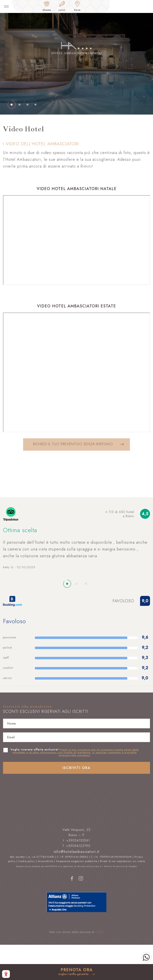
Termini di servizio (114, 866)
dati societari (18, 857)
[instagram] (81, 880)
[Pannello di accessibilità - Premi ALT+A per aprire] (6, 974)
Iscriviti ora (76, 768)
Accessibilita (46, 861)
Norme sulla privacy (88, 866)
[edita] (100, 932)
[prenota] (76, 972)
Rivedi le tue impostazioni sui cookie (123, 861)
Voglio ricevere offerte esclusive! (75, 752)
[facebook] (72, 880)
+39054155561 (78, 840)
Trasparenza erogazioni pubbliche (77, 861)
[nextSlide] (12, 105)
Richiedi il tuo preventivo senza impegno (78, 444)
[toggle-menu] (6, 7)
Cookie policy (27, 861)
